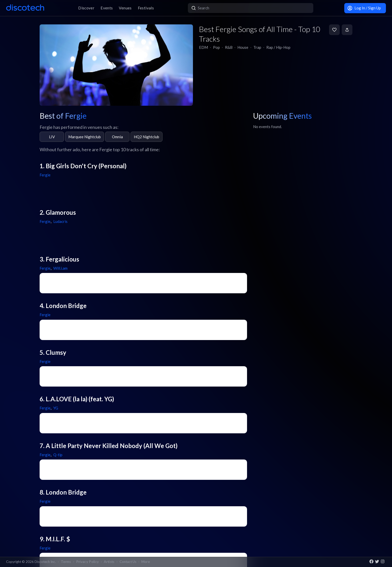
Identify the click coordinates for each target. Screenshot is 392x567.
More (146, 562)
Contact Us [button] (128, 562)
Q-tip (58, 455)
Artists (109, 562)
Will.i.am (60, 268)
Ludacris (60, 221)
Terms (66, 562)
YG (56, 408)
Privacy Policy (88, 562)
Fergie (45, 175)
